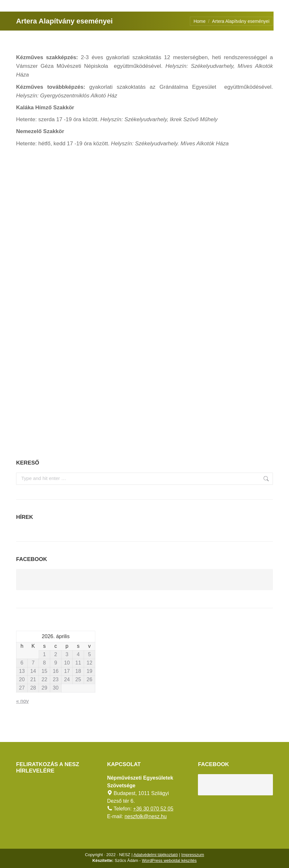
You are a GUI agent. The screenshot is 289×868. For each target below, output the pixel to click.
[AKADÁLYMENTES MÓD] (281, 8)
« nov (22, 701)
